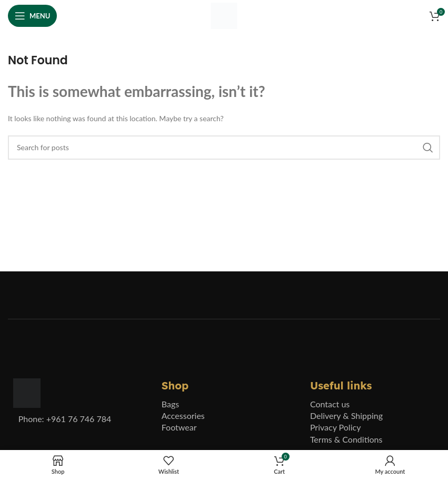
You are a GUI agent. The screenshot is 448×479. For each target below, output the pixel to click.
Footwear (179, 427)
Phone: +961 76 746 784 (65, 419)
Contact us (330, 404)
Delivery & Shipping (346, 416)
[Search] (224, 148)
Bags (170, 404)
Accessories (183, 416)
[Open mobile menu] (32, 16)
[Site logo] (224, 15)
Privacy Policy (336, 427)
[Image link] (27, 392)
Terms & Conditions (346, 439)
